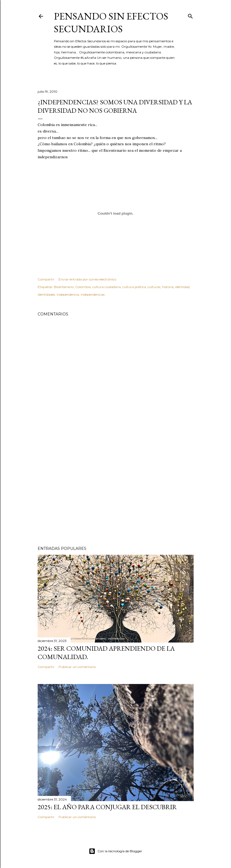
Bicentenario (64, 287)
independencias (93, 294)
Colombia (83, 287)
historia (168, 287)
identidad (182, 287)
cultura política (134, 287)
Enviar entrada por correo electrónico (87, 279)
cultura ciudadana (107, 287)
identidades (46, 294)
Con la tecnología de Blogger (115, 851)
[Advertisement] (116, 495)
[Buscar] (190, 15)
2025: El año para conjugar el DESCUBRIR (107, 807)
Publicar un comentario (77, 667)
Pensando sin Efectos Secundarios (111, 22)
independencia (68, 294)
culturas (154, 287)
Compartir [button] (46, 279)
